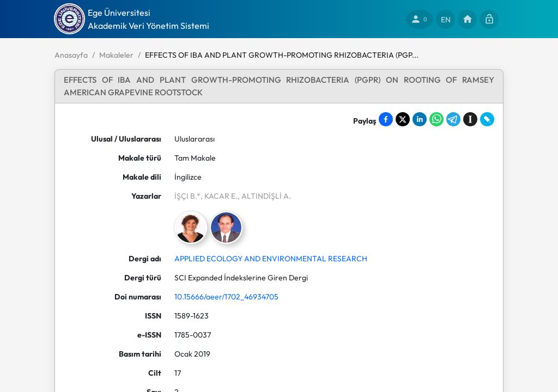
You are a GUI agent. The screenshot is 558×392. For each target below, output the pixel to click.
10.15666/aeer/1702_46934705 (226, 297)
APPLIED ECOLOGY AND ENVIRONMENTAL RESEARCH (271, 259)
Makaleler (116, 55)
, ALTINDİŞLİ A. (264, 196)
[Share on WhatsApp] (436, 119)
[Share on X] (403, 119)
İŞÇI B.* (187, 196)
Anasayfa (71, 55)
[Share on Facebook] (386, 119)
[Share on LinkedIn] (420, 119)
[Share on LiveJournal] (487, 119)
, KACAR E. (219, 196)
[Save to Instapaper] (470, 119)
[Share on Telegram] (453, 119)
